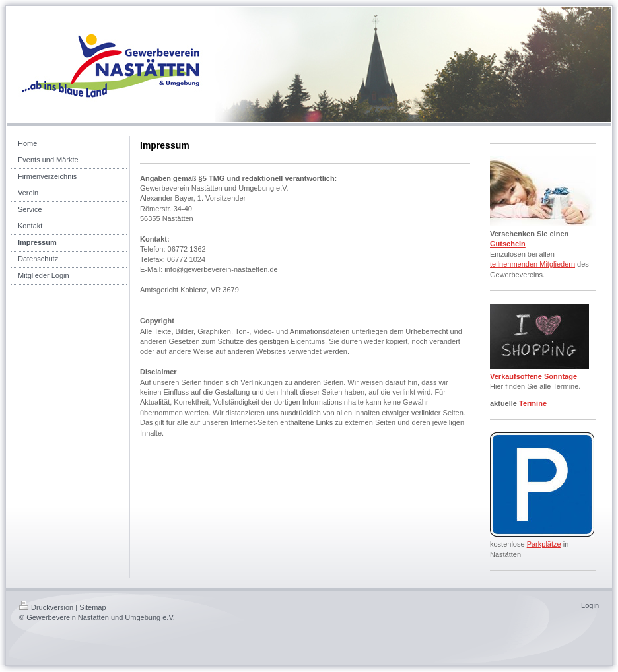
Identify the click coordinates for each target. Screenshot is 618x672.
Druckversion (46, 607)
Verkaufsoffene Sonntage (533, 376)
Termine (533, 403)
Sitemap (92, 607)
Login (590, 605)
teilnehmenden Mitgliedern (532, 264)
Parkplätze (544, 544)
